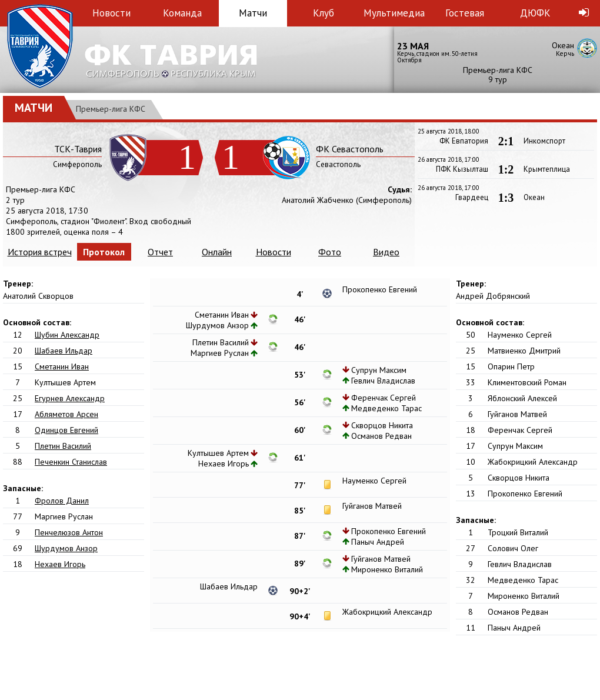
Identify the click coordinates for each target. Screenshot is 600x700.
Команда (182, 13)
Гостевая (465, 13)
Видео (386, 252)
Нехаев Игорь (60, 564)
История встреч (40, 252)
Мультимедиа (394, 13)
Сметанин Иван (62, 366)
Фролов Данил (62, 501)
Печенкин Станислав (71, 462)
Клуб (324, 13)
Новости (111, 13)
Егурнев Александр (70, 398)
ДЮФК (535, 13)
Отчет (160, 252)
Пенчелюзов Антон (69, 532)
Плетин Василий (63, 446)
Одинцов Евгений (66, 430)
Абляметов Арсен (66, 414)
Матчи (253, 13)
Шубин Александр (67, 335)
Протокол (104, 252)
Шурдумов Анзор (66, 548)
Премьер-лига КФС (111, 109)
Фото (330, 252)
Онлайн (217, 252)
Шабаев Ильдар (64, 351)
